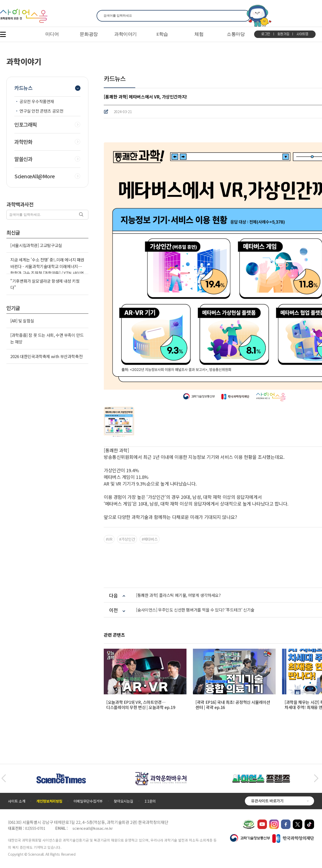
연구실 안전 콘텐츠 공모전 (41, 111)
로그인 (266, 34)
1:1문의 (150, 801)
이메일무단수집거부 (88, 801)
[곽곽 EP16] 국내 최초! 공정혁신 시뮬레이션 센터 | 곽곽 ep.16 (233, 705)
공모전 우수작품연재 (37, 101)
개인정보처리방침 (49, 801)
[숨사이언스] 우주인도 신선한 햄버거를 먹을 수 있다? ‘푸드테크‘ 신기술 (195, 610)
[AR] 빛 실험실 (22, 321)
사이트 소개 (17, 801)
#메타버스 (150, 539)
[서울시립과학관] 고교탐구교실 (36, 245)
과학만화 (23, 142)
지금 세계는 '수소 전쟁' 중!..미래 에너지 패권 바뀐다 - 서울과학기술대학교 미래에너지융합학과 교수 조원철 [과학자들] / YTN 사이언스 (47, 269)
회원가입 (283, 34)
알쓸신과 (23, 159)
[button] (3, 778)
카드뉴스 (23, 88)
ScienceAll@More (35, 176)
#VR (109, 539)
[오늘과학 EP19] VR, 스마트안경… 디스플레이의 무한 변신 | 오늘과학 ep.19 (141, 705)
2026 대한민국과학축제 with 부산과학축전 (46, 356)
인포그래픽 (26, 125)
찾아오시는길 (123, 801)
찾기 (243, 16)
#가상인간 (127, 539)
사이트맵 (302, 34)
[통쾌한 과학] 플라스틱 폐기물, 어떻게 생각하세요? (178, 595)
